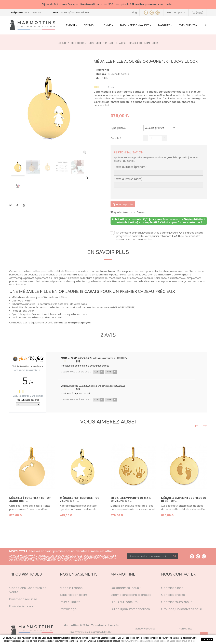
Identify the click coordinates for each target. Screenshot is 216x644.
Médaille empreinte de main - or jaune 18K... (132, 499)
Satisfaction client (74, 595)
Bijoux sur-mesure (124, 602)
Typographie (118, 128)
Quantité (116, 138)
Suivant (87, 178)
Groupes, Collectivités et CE (182, 609)
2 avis (108, 335)
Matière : (101, 74)
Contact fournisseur (176, 602)
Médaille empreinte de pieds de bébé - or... (184, 499)
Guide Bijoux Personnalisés (130, 609)
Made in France (71, 588)
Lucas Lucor (108, 271)
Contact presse (173, 595)
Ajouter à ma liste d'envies (128, 212)
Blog (134, 13)
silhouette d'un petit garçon (72, 323)
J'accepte (207, 639)
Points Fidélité (70, 602)
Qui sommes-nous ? (126, 588)
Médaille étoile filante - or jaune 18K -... (30, 499)
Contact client (172, 588)
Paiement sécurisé (23, 599)
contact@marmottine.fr (74, 13)
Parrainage (68, 609)
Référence (103, 70)
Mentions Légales (145, 629)
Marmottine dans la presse (131, 595)
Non (112, 372)
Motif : (100, 78)
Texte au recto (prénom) (130, 167)
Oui (99, 372)
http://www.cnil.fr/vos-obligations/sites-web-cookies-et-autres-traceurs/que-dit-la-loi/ (158, 641)
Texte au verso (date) (128, 179)
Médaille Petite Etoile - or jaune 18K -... (80, 499)
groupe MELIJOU (102, 632)
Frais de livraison (22, 606)
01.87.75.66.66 (33, 13)
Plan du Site (186, 629)
